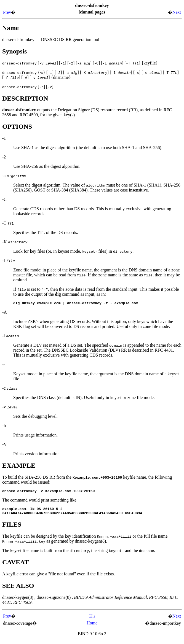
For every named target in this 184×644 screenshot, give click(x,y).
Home (92, 626)
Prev (7, 12)
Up (92, 619)
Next (177, 12)
